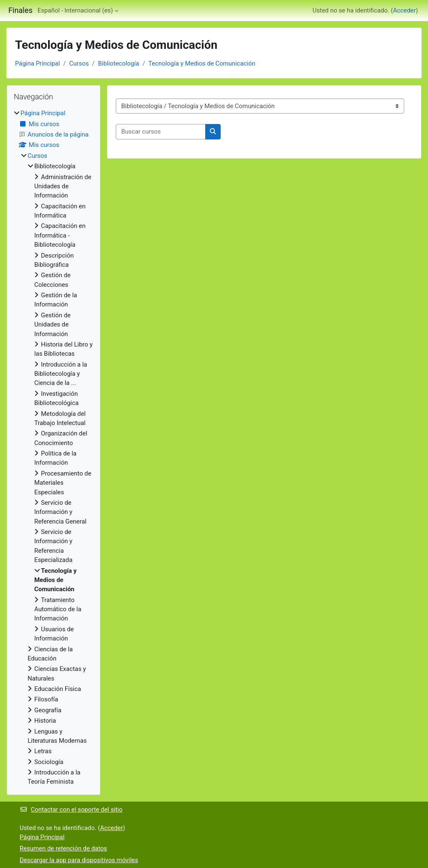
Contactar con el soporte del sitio (71, 810)
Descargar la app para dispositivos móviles (79, 860)
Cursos (79, 63)
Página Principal (37, 63)
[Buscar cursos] (161, 132)
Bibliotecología (118, 63)
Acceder (404, 10)
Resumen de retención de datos (63, 848)
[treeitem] (53, 448)
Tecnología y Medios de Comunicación (202, 63)
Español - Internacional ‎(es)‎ (75, 10)
